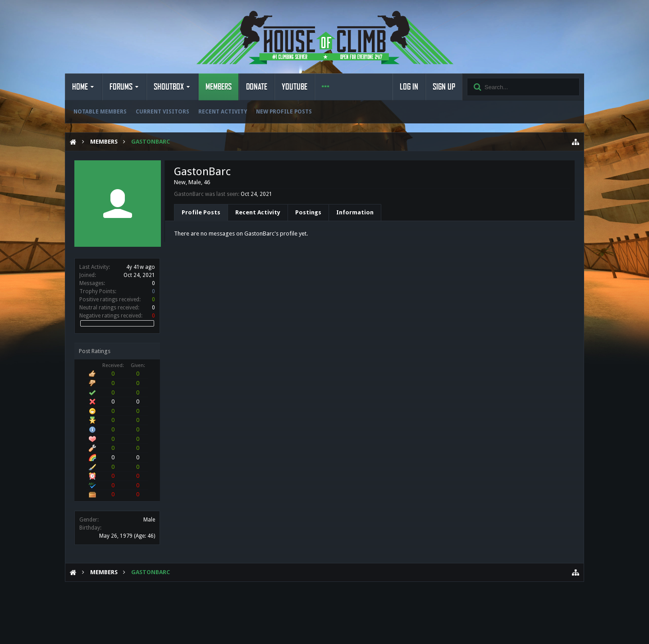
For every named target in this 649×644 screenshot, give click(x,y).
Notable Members (100, 112)
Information (355, 212)
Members (219, 87)
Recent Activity (223, 112)
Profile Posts (201, 212)
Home (80, 87)
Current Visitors (162, 112)
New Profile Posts (284, 112)
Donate (257, 87)
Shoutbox (169, 87)
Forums (121, 87)
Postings (308, 212)
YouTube (295, 87)
